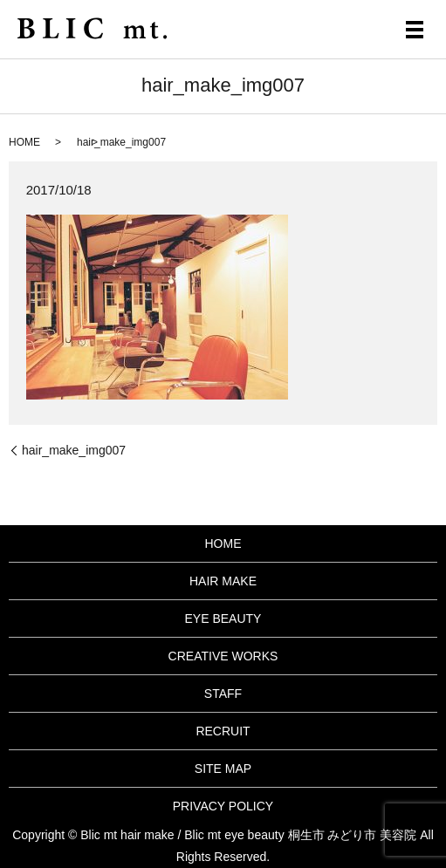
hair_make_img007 (74, 450)
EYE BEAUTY (223, 619)
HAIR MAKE (223, 581)
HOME (24, 142)
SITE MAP (223, 769)
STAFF (223, 694)
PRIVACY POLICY (223, 806)
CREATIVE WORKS (223, 656)
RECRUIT (223, 731)
